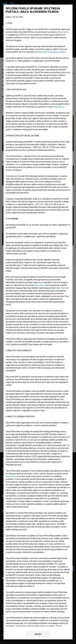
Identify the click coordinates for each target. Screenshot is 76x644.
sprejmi (38, 634)
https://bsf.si (63, 32)
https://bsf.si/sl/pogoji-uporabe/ (52, 52)
